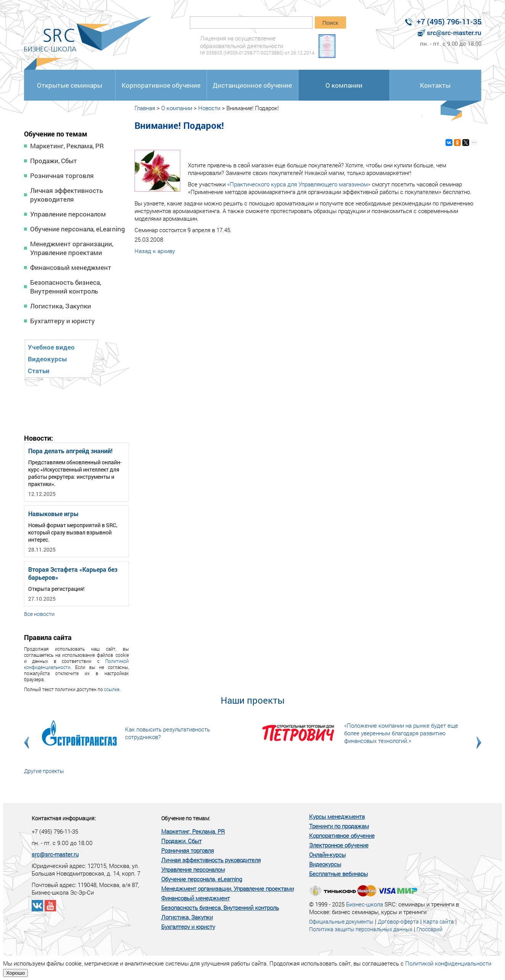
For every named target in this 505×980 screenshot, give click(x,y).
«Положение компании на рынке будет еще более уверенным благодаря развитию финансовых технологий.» (401, 733)
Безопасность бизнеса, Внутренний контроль (66, 287)
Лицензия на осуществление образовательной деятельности (258, 45)
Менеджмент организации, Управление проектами (72, 248)
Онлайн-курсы (327, 855)
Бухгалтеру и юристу (63, 321)
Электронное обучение (339, 845)
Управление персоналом (68, 214)
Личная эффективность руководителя (67, 195)
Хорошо (15, 973)
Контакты (435, 85)
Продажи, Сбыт (54, 161)
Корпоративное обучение (161, 85)
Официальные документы (341, 921)
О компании (344, 85)
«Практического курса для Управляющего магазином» (299, 184)
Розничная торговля (62, 176)
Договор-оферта (398, 921)
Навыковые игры (53, 514)
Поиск (330, 23)
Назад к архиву (155, 251)
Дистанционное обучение (252, 85)
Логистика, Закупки (61, 306)
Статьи (39, 371)
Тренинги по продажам (339, 826)
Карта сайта (438, 921)
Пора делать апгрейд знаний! (70, 451)
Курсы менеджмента (337, 816)
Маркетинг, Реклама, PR (67, 146)
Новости (209, 108)
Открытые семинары (70, 85)
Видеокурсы (47, 359)
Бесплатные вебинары (338, 874)
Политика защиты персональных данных (361, 929)
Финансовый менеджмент (71, 267)
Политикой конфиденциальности (448, 963)
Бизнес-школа (365, 904)
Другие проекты (44, 771)
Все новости (39, 614)
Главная (145, 108)
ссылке (112, 689)
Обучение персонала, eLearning (78, 229)
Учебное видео (51, 347)
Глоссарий (430, 929)
